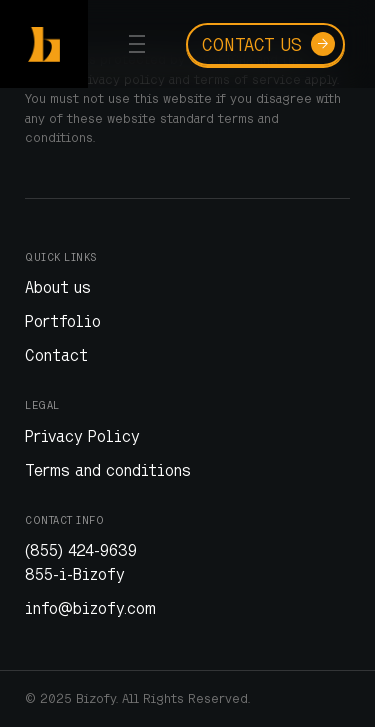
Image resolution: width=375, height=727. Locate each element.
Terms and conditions (108, 470)
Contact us (268, 44)
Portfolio (63, 321)
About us (58, 287)
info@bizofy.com (90, 608)
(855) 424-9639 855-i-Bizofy (81, 562)
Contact (56, 355)
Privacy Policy (82, 436)
